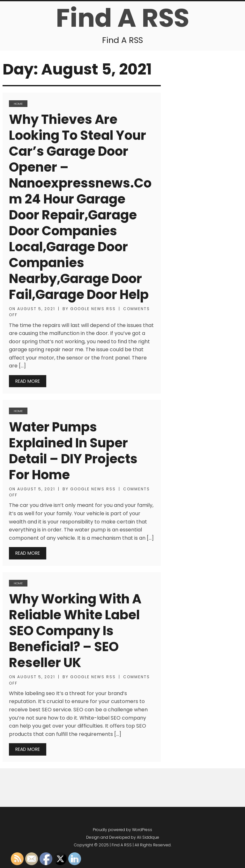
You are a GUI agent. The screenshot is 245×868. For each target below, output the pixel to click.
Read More (28, 381)
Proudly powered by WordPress (122, 830)
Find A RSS (122, 18)
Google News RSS (93, 309)
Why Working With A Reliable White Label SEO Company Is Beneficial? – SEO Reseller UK (75, 631)
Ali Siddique (148, 837)
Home (18, 104)
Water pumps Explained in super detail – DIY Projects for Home (73, 451)
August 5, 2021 (36, 309)
